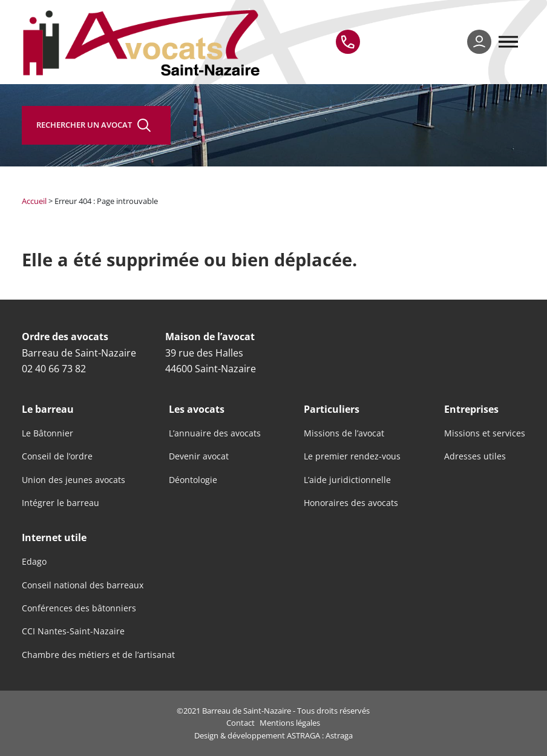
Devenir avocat (199, 456)
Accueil (34, 201)
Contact (241, 723)
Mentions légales (290, 723)
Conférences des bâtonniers (79, 608)
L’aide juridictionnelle (347, 480)
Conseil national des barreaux (83, 585)
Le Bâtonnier (47, 433)
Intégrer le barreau (61, 503)
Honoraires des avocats (351, 503)
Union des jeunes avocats (74, 480)
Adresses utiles (475, 456)
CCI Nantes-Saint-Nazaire (73, 631)
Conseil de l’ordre (57, 456)
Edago (34, 562)
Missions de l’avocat (344, 433)
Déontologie (193, 480)
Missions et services (485, 433)
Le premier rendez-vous (352, 456)
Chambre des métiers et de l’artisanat (98, 655)
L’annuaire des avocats (215, 433)
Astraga (339, 735)
